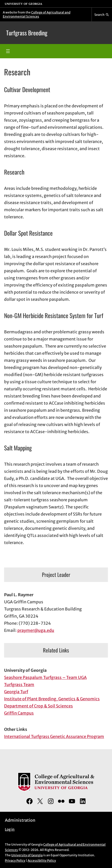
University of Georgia (27, 855)
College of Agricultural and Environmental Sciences (37, 14)
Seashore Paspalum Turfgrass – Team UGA (45, 677)
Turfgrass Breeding (27, 33)
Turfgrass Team (19, 685)
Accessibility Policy (42, 860)
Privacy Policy (15, 860)
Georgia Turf (16, 692)
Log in (10, 829)
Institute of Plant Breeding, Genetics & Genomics (52, 699)
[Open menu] (8, 51)
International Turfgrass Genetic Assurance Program (54, 736)
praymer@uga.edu (36, 630)
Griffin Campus (19, 713)
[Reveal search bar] (102, 15)
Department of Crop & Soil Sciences (38, 706)
